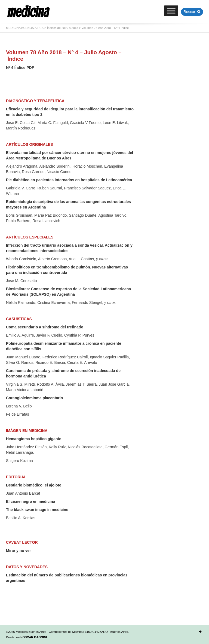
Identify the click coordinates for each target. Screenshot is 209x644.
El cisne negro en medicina (31, 501)
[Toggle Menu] (171, 11)
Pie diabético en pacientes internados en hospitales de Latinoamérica (69, 180)
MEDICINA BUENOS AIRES (25, 28)
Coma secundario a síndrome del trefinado (45, 327)
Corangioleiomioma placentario (34, 398)
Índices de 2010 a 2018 (63, 28)
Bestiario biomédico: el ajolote (34, 485)
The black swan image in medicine (37, 510)
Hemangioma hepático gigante (34, 439)
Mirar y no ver (19, 551)
